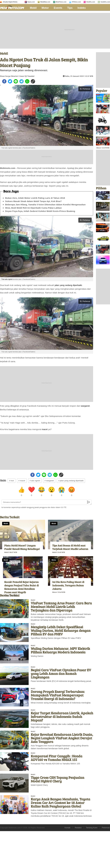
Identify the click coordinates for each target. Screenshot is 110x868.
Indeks (82, 8)
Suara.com (31, 2)
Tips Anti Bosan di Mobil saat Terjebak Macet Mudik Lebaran (70, 547)
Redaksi (78, 828)
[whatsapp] (27, 81)
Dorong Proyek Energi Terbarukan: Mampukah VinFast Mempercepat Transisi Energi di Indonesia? (58, 695)
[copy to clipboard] (33, 81)
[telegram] (21, 81)
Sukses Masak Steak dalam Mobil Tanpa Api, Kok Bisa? (33, 201)
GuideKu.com (105, 2)
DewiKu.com (91, 2)
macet (45, 429)
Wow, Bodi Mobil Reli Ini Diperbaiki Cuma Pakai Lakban (33, 208)
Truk (3, 279)
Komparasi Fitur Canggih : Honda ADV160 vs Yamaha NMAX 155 (57, 758)
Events (58, 8)
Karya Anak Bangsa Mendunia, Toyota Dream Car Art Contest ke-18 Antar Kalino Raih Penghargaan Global (61, 803)
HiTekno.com (76, 2)
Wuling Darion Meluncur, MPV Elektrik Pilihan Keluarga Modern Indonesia (60, 650)
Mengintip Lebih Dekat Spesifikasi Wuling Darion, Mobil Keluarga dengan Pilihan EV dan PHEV (61, 630)
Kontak (67, 828)
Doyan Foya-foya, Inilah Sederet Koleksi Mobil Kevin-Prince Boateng (40, 211)
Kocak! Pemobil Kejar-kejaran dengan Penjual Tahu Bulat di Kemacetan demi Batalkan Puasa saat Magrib (21, 587)
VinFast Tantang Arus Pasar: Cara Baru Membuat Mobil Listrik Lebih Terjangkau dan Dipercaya (61, 607)
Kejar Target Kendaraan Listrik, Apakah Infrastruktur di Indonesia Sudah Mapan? (62, 717)
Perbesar (85, 89)
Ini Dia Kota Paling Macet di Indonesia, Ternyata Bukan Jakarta (68, 585)
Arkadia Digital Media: (10, 2)
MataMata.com (45, 2)
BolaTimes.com (61, 2)
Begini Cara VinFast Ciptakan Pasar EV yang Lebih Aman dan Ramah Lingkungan (61, 673)
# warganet (49, 481)
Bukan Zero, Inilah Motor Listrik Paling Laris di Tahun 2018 (35, 198)
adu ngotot (9, 279)
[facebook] (4, 81)
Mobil (33, 8)
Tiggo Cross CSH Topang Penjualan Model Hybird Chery (58, 779)
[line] (16, 81)
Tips (70, 8)
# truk (12, 481)
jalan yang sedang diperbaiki (68, 285)
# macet (22, 481)
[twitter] (10, 81)
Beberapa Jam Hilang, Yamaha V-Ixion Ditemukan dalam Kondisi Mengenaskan (45, 205)
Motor (45, 8)
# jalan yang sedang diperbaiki (71, 481)
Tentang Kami (92, 828)
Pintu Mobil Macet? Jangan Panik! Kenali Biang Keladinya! (22, 547)
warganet (85, 406)
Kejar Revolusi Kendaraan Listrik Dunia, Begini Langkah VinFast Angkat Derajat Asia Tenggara (62, 738)
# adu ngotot (35, 481)
